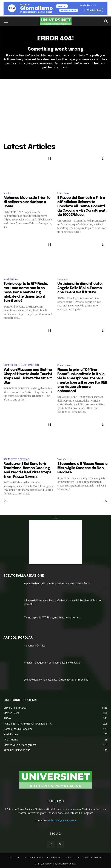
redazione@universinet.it (62, 820)
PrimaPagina (64, 365)
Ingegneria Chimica (35, 646)
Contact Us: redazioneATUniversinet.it (84, 857)
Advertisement (54, 857)
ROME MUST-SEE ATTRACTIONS (22, 365)
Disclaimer (14, 857)
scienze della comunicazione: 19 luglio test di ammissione (56, 680)
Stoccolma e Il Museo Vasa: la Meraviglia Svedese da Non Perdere (82, 468)
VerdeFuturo (11, 279)
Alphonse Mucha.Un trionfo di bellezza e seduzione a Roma (27, 202)
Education (63, 193)
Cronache (63, 279)
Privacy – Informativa (33, 857)
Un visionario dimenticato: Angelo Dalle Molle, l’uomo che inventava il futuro (80, 288)
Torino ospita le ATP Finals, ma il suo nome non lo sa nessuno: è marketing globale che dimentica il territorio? (26, 292)
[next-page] (105, 502)
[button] (6, 21)
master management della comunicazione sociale (52, 663)
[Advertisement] (55, 106)
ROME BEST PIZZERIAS (16, 459)
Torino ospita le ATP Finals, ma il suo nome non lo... (52, 618)
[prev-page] (6, 502)
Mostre (7, 193)
